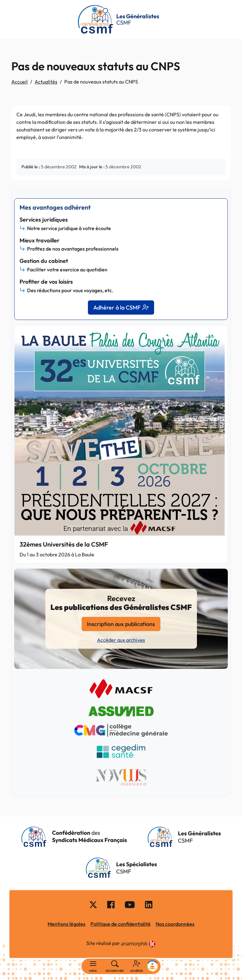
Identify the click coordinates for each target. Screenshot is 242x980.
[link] (138, 944)
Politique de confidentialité (121, 924)
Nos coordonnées (175, 924)
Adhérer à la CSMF (121, 307)
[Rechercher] (115, 966)
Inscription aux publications (121, 624)
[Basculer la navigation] (93, 966)
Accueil (20, 82)
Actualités (46, 82)
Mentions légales (66, 924)
